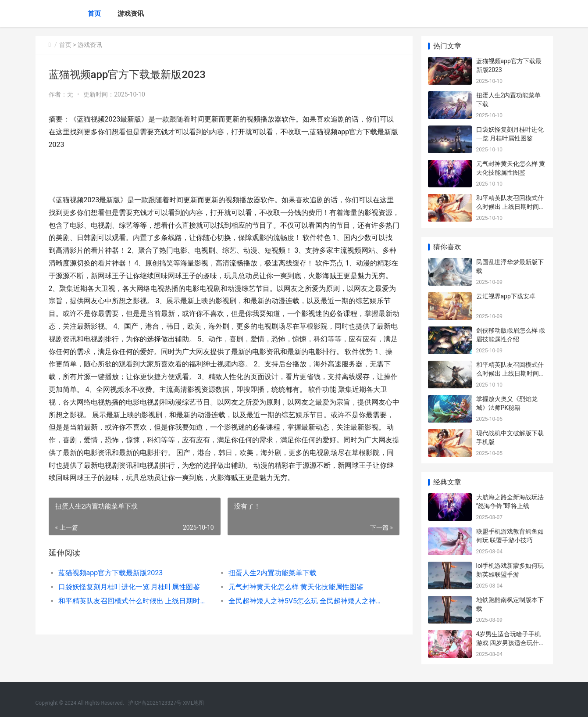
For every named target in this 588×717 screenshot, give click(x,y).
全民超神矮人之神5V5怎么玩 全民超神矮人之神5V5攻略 (305, 601)
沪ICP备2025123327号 (155, 703)
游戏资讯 (131, 14)
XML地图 (193, 703)
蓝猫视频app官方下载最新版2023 (111, 573)
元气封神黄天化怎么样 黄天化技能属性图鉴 (296, 587)
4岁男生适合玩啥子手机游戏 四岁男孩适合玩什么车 (511, 643)
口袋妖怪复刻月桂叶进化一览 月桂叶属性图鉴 (129, 587)
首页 (94, 14)
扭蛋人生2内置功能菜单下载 (273, 573)
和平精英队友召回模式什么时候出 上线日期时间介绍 (135, 601)
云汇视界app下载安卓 (506, 296)
